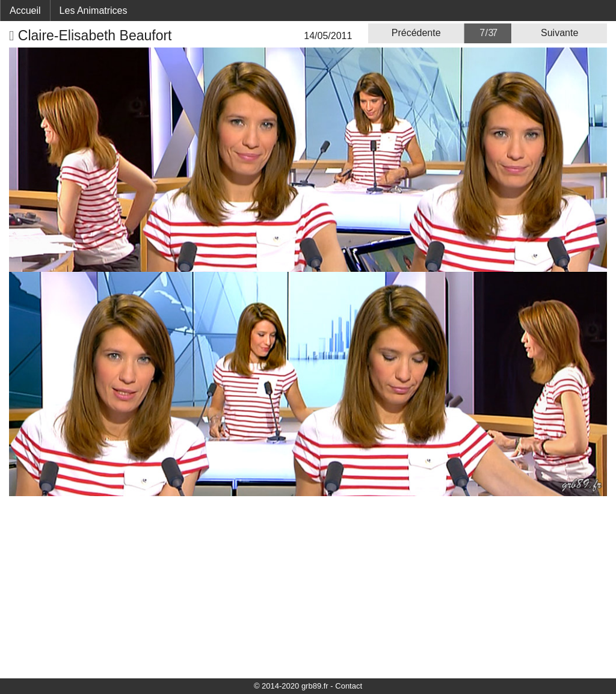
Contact (349, 686)
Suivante (559, 33)
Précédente (416, 33)
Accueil (25, 11)
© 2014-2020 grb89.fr (291, 686)
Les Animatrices (94, 11)
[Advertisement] (308, 586)
